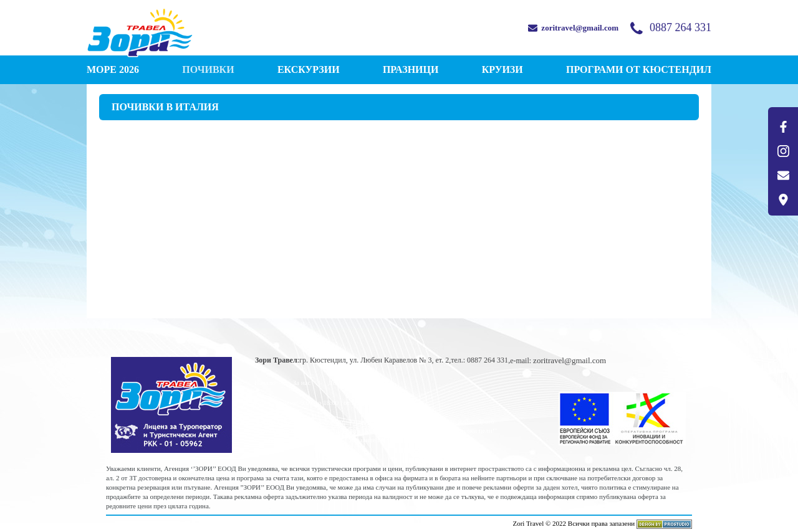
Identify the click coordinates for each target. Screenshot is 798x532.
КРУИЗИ (502, 69)
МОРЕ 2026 (113, 69)
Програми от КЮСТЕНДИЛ (639, 69)
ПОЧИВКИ (208, 69)
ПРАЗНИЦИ (411, 69)
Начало (265, 382)
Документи (344, 382)
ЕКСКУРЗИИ (309, 69)
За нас (302, 382)
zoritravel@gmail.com (573, 28)
